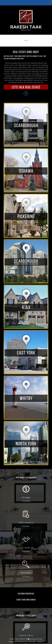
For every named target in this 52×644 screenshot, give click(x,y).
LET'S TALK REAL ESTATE (26, 87)
